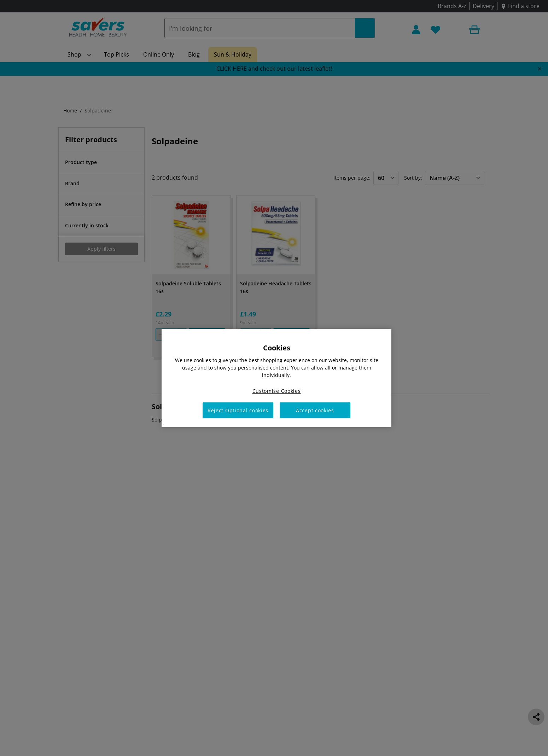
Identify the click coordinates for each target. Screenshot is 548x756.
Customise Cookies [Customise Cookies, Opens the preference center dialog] (277, 391)
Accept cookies (315, 410)
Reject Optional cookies (238, 410)
